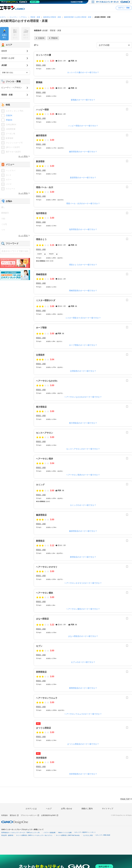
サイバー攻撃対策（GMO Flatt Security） (68, 835)
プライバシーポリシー (30, 815)
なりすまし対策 (88, 835)
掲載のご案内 (87, 809)
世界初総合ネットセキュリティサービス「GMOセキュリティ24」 (21, 833)
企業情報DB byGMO (50, 815)
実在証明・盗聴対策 (7, 835)
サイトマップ (108, 809)
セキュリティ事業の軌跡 (103, 835)
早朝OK (51, 254)
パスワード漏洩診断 (49, 833)
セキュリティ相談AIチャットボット (85, 832)
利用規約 (5, 815)
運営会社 (14, 815)
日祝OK (39, 254)
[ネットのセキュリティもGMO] (20, 2)
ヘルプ (49, 809)
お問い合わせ (67, 809)
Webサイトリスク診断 (65, 833)
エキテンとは (31, 809)
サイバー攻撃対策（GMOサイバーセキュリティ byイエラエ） (35, 835)
